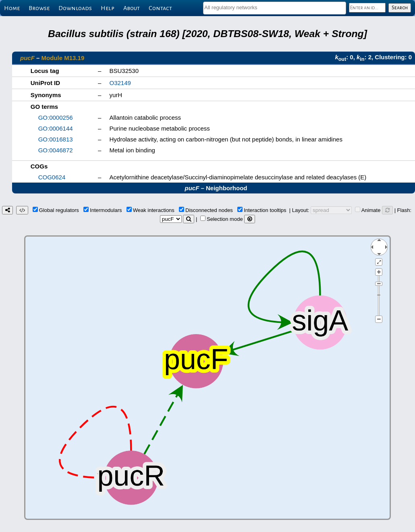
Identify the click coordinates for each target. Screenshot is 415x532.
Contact (160, 8)
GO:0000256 (56, 117)
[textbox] (275, 7)
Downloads (75, 8)
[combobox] (275, 8)
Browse (39, 8)
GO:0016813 (56, 139)
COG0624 (52, 177)
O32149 (120, 83)
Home (12, 8)
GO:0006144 (56, 128)
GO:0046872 (56, 150)
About (132, 8)
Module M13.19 (63, 58)
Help (108, 8)
